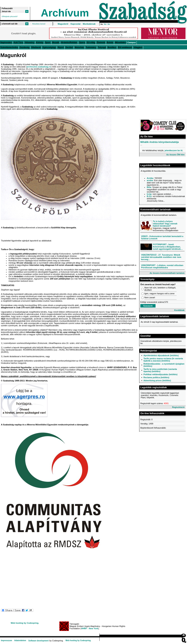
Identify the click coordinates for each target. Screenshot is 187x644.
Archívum (65, 13)
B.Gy (149, 196)
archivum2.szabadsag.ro (39, 67)
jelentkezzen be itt (174, 150)
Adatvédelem (20, 640)
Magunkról (63, 24)
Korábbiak (179, 310)
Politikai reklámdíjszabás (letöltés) (160, 374)
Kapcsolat (76, 24)
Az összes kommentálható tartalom (167, 273)
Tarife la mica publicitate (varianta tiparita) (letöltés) (160, 370)
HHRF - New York (90, 628)
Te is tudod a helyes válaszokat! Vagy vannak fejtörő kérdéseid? (165, 224)
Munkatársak (89, 24)
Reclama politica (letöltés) (156, 377)
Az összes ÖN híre (175, 155)
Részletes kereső (39, 24)
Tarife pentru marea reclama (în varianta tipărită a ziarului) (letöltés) (163, 360)
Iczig (149, 194)
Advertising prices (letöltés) (157, 380)
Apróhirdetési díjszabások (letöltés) (161, 355)
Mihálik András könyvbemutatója (160, 142)
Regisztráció (178, 407)
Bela (149, 187)
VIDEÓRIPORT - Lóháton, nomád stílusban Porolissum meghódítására (162, 266)
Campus (132, 42)
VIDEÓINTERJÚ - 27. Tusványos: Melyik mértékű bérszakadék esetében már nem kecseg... (161, 257)
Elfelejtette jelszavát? (10, 16)
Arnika (150, 178)
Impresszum (6, 640)
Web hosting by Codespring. (25, 623)
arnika (150, 180)
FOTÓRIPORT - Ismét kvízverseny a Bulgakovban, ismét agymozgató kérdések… (168, 247)
